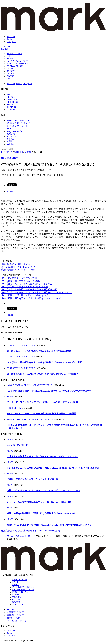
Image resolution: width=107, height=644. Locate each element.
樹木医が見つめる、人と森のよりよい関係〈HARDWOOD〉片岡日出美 (43, 374)
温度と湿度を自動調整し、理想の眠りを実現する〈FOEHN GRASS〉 (41, 513)
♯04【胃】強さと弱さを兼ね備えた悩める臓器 (25, 287)
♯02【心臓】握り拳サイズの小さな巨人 (21, 281)
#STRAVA (11, 136)
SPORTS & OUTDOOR (18, 64)
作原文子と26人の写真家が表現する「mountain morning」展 (31, 531)
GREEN (10, 74)
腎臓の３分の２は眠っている (16, 264)
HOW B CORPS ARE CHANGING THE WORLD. (30, 385)
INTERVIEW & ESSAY (18, 61)
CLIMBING (12, 102)
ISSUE (10, 56)
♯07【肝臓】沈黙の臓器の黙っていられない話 (25, 295)
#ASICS (10, 139)
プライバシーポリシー (18, 621)
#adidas (10, 144)
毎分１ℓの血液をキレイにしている (18, 267)
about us (10, 609)
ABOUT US (12, 79)
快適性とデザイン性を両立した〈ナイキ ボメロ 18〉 (33, 479)
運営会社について (16, 615)
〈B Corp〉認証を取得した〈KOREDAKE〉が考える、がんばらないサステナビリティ (50, 391)
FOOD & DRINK (15, 66)
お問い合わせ (13, 618)
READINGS (7, 152)
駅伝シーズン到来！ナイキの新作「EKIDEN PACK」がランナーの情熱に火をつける (49, 525)
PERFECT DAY (14, 408)
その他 (28, 152)
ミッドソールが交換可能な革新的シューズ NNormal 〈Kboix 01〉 (39, 502)
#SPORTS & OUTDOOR (18, 120)
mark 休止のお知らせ (17, 445)
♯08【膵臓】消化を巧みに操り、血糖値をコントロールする (31, 298)
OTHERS (11, 109)
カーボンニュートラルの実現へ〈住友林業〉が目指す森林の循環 (39, 351)
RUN (9, 94)
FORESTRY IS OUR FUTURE (21, 345)
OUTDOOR (12, 99)
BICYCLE (11, 97)
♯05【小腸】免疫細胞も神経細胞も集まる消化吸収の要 (29, 290)
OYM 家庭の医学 (10, 158)
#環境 (9, 141)
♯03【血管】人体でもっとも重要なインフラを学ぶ (27, 284)
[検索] (6, 46)
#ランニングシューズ (17, 126)
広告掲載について (16, 612)
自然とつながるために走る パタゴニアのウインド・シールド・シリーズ (43, 491)
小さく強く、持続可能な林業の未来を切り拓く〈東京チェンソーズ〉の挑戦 (45, 362)
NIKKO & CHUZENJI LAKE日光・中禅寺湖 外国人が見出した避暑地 (42, 414)
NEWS (10, 59)
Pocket (10, 191)
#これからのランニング (18, 123)
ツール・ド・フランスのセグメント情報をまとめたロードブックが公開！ (43, 402)
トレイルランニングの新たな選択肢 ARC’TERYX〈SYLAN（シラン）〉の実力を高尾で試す (54, 468)
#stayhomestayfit (14, 131)
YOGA (10, 104)
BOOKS (10, 76)
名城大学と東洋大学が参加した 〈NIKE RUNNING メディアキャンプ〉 (42, 456)
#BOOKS (11, 134)
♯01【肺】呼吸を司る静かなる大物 (19, 278)
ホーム (10, 536)
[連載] (5, 49)
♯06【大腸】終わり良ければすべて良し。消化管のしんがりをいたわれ (37, 292)
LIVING (11, 69)
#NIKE (10, 129)
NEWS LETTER (14, 54)
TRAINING (12, 107)
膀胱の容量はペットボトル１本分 (18, 270)
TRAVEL (11, 71)
